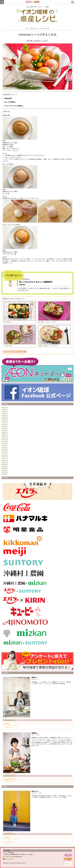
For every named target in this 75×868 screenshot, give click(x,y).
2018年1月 (5, 436)
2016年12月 (5, 461)
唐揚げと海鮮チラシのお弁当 (48, 346)
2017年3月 (5, 455)
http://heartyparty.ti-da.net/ (10, 720)
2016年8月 (5, 468)
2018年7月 (5, 425)
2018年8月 (5, 423)
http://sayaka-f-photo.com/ (10, 834)
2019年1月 (5, 413)
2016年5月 (5, 474)
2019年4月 (5, 408)
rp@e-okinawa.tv (9, 859)
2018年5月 (5, 428)
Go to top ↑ (68, 864)
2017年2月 (5, 457)
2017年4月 (5, 453)
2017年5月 (5, 451)
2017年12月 (5, 438)
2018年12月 (5, 415)
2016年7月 (5, 470)
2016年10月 (5, 464)
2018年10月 (5, 419)
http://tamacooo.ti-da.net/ (9, 776)
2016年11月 (5, 463)
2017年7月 (5, 447)
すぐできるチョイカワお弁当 (15, 352)
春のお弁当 (8, 322)
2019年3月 (5, 409)
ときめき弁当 (8, 346)
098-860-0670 (8, 857)
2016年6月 (5, 472)
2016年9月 (5, 466)
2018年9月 (5, 421)
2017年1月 (5, 459)
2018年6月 (5, 427)
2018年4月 (5, 430)
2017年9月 (5, 444)
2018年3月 (5, 432)
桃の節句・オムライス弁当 (47, 322)
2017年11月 (5, 440)
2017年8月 (5, 446)
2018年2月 (5, 434)
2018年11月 (5, 417)
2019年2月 (5, 411)
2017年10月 (5, 442)
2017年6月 (5, 449)
